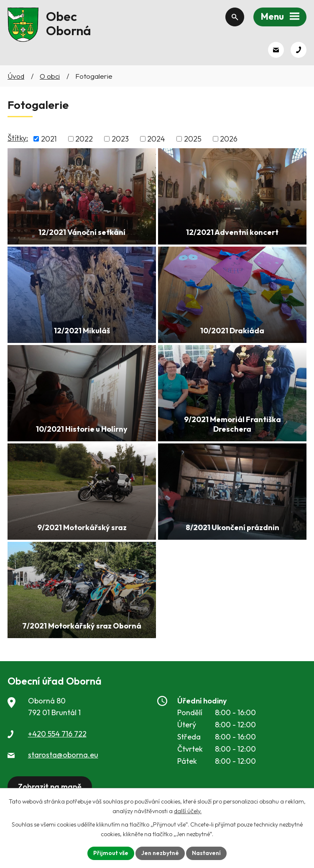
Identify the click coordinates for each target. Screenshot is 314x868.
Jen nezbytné (160, 853)
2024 (156, 139)
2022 (84, 139)
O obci (50, 76)
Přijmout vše (111, 853)
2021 (49, 139)
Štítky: (18, 138)
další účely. (188, 811)
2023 (120, 139)
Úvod (16, 76)
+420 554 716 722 (57, 734)
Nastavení (206, 853)
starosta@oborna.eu (63, 755)
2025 (193, 139)
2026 (229, 139)
